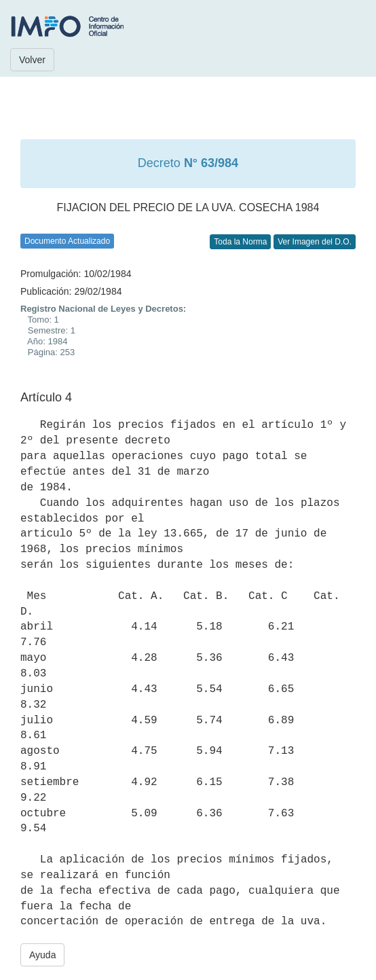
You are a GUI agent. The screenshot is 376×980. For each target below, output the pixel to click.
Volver (32, 60)
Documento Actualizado (67, 241)
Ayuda (42, 955)
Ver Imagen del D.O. (315, 242)
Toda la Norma (240, 242)
